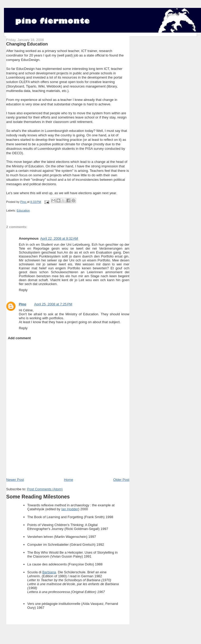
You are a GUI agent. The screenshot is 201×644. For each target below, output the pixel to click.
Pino (23, 304)
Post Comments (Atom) (45, 489)
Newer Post (15, 480)
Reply (23, 290)
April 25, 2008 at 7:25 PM (53, 304)
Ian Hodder (70, 509)
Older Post (121, 480)
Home (69, 480)
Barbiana (49, 572)
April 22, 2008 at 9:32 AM (59, 238)
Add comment (19, 338)
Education (23, 210)
